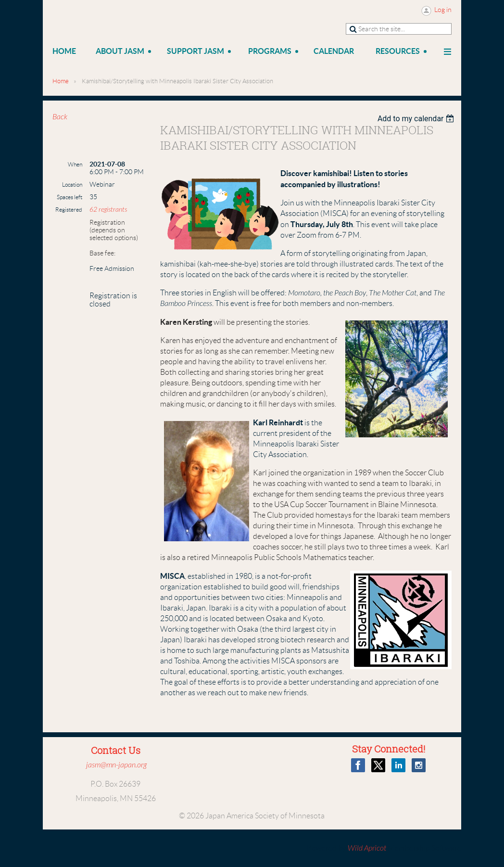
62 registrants (108, 210)
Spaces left (69, 197)
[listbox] (417, 119)
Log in (443, 10)
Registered (69, 210)
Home (61, 81)
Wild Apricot (367, 848)
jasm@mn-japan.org (116, 765)
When (75, 164)
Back (60, 117)
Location (72, 185)
